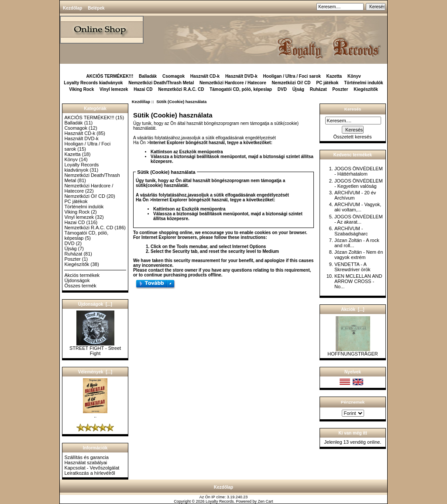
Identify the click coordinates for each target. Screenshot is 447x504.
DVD (282, 89)
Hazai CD (143, 89)
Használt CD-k (205, 76)
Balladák (148, 76)
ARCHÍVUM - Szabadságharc (351, 231)
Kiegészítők (366, 89)
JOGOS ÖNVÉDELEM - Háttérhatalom (359, 171)
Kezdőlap (72, 8)
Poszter (340, 89)
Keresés (353, 109)
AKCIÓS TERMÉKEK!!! (110, 76)
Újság (298, 89)
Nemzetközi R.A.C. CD (181, 89)
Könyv (354, 76)
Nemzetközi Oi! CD (291, 83)
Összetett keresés (352, 137)
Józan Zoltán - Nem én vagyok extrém (359, 255)
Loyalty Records (220, 501)
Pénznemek (353, 402)
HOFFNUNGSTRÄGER (353, 352)
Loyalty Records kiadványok (93, 83)
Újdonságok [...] (95, 304)
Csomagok (174, 76)
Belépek (96, 8)
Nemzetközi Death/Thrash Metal (161, 83)
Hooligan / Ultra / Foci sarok (292, 76)
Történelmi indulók (363, 83)
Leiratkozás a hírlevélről (89, 473)
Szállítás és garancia (86, 457)
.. (95, 414)
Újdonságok (77, 280)
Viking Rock (81, 89)
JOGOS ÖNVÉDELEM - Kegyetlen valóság (359, 183)
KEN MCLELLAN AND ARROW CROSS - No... (358, 281)
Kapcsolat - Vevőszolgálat (92, 468)
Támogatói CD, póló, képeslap (241, 89)
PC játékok (327, 83)
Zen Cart (266, 501)
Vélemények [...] (95, 372)
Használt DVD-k (241, 76)
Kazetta (334, 76)
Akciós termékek (82, 275)
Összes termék (80, 286)
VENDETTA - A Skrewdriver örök (352, 267)
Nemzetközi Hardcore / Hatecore (233, 83)
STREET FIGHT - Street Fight (95, 349)
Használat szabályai (86, 463)
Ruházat (318, 89)
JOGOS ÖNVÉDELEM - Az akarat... (359, 219)
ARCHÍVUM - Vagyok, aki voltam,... (358, 207)
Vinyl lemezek (114, 89)
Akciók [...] (352, 309)
